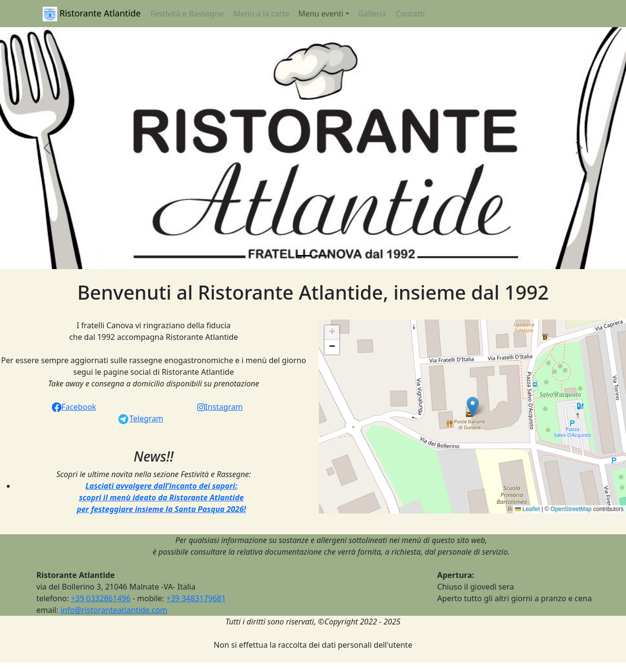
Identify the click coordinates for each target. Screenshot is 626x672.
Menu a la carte (262, 14)
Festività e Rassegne (187, 14)
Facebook (74, 407)
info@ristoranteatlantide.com (114, 610)
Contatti (410, 14)
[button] (47, 148)
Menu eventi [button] (321, 14)
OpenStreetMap (571, 509)
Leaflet (527, 509)
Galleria (372, 14)
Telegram (140, 418)
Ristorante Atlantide (92, 14)
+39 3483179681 (196, 598)
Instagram (220, 407)
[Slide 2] (322, 256)
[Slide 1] (304, 256)
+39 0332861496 (101, 598)
